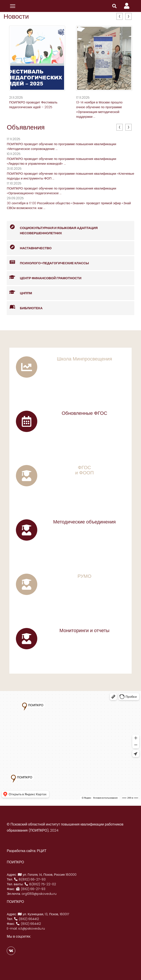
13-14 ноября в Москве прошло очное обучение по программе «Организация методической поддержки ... (99, 109)
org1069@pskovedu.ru (39, 894)
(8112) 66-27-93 (31, 889)
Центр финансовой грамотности (44, 277)
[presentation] (120, 16)
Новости (16, 17)
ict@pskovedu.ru (32, 928)
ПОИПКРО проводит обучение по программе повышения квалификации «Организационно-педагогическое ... (61, 191)
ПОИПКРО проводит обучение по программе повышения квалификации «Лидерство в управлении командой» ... (61, 161)
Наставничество (29, 247)
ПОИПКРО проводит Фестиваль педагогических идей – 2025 (33, 105)
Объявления (26, 127)
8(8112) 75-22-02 (40, 884)
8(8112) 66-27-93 (30, 879)
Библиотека (25, 307)
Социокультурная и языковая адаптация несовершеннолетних (52, 228)
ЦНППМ (19, 292)
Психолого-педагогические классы (48, 262)
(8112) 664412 (26, 919)
